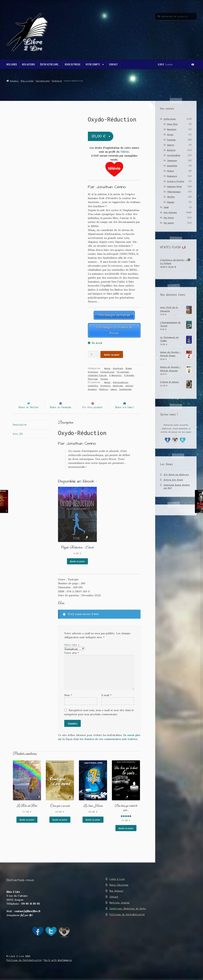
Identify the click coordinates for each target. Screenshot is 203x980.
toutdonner (125, 388)
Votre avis (72, 658)
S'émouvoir (115, 374)
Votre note (72, 650)
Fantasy (171, 140)
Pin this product (93, 412)
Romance (172, 176)
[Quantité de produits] (93, 353)
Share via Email (125, 412)
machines (118, 384)
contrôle (93, 384)
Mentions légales (120, 908)
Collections (43, 81)
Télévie (125, 152)
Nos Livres (12, 64)
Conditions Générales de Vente (128, 913)
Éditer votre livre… (50, 64)
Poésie (170, 171)
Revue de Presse (73, 64)
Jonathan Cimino (97, 374)
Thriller (93, 377)
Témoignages (174, 192)
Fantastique (107, 370)
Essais (170, 135)
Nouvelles (172, 166)
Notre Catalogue (119, 890)
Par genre (169, 223)
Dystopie (57, 81)
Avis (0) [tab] (18, 439)
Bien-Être (172, 124)
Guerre (171, 145)
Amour (107, 367)
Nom (68, 700)
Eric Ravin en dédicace (176, 475)
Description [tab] (20, 430)
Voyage (104, 377)
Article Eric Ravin (173, 480)
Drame (129, 367)
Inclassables (174, 155)
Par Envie (169, 218)
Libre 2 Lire (117, 884)
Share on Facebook (61, 412)
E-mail (106, 700)
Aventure (118, 367)
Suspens (92, 388)
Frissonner (123, 370)
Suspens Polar (174, 187)
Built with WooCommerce (58, 965)
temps (114, 388)
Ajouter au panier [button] (77, 566)
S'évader (129, 374)
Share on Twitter (29, 412)
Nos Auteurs (28, 64)
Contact (113, 64)
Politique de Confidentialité (127, 919)
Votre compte (93, 64)
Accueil (14, 81)
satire (129, 384)
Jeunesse (172, 161)
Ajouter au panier (112, 353)
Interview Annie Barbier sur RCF (177, 487)
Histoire (171, 150)
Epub (166, 207)
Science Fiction (176, 181)
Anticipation (120, 381)
